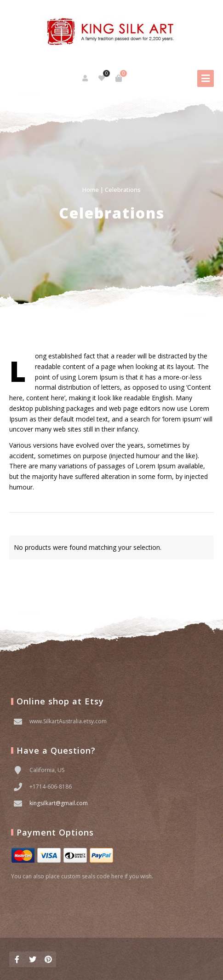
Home (91, 190)
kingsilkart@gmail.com (59, 803)
